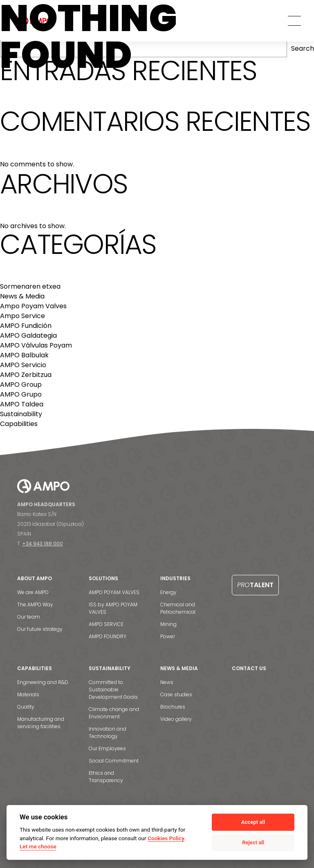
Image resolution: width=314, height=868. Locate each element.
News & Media (22, 296)
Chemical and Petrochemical (178, 608)
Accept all (253, 822)
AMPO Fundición (26, 326)
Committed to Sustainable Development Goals (113, 690)
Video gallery (176, 719)
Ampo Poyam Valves (33, 306)
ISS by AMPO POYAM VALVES (113, 608)
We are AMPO (33, 592)
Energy (168, 592)
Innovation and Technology (108, 732)
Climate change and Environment (114, 713)
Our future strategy (40, 629)
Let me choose (38, 846)
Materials (28, 694)
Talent (255, 585)
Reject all (253, 842)
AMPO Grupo (21, 394)
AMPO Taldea (22, 404)
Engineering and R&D (43, 682)
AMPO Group (21, 385)
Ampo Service (22, 316)
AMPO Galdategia (28, 335)
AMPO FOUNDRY (108, 636)
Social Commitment (114, 761)
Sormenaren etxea (30, 286)
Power (168, 636)
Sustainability (21, 414)
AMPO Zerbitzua (26, 375)
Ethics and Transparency (106, 777)
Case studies (176, 694)
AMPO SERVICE (106, 624)
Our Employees (107, 748)
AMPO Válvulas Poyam (36, 345)
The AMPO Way (35, 604)
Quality (26, 707)
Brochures (173, 707)
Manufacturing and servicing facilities (41, 723)
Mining (168, 624)
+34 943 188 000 (43, 544)
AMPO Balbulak (24, 355)
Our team (29, 617)
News (167, 682)
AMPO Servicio (23, 365)
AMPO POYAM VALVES (114, 592)
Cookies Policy (166, 838)
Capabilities (19, 424)
